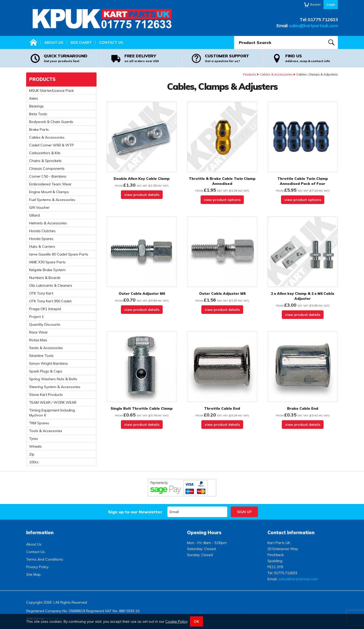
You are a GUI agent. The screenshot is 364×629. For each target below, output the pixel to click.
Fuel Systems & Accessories (52, 200)
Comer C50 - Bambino (48, 176)
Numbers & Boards (45, 278)
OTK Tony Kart (41, 293)
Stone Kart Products (46, 395)
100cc (34, 462)
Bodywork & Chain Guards (51, 122)
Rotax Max (38, 340)
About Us (54, 43)
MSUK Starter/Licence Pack (51, 91)
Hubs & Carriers (42, 246)
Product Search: (234, 36)
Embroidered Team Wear (50, 184)
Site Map (33, 574)
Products (250, 74)
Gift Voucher (39, 207)
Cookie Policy (176, 621)
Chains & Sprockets (45, 161)
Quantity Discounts (45, 324)
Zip (32, 454)
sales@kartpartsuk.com (313, 26)
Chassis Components (47, 169)
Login (331, 4)
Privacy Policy (37, 567)
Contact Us (111, 43)
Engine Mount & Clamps (49, 192)
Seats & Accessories (46, 348)
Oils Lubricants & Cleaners (51, 285)
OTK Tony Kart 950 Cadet (50, 301)
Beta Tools (38, 114)
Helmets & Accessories (48, 223)
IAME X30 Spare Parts (47, 262)
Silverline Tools (41, 356)
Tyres (34, 439)
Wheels (35, 446)
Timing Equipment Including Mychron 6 (52, 413)
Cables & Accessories (276, 74)
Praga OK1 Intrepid (45, 309)
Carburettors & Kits (45, 153)
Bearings (36, 106)
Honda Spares (41, 239)
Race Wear (38, 332)
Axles (34, 98)
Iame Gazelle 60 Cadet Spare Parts (59, 254)
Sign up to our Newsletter (135, 512)
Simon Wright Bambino (49, 363)
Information (40, 533)
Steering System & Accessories (55, 387)
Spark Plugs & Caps (46, 371)
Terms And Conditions (45, 559)
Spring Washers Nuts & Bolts (53, 379)
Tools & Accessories (46, 431)
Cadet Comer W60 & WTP (52, 145)
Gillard (34, 215)
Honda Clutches (42, 231)
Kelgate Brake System (47, 270)
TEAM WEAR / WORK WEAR (53, 402)
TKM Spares (39, 423)
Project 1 (36, 317)
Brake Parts (39, 130)
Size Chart (81, 43)
